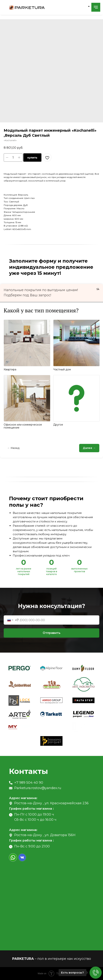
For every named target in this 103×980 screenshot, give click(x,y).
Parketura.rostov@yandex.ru (38, 788)
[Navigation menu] (96, 7)
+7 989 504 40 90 (29, 783)
